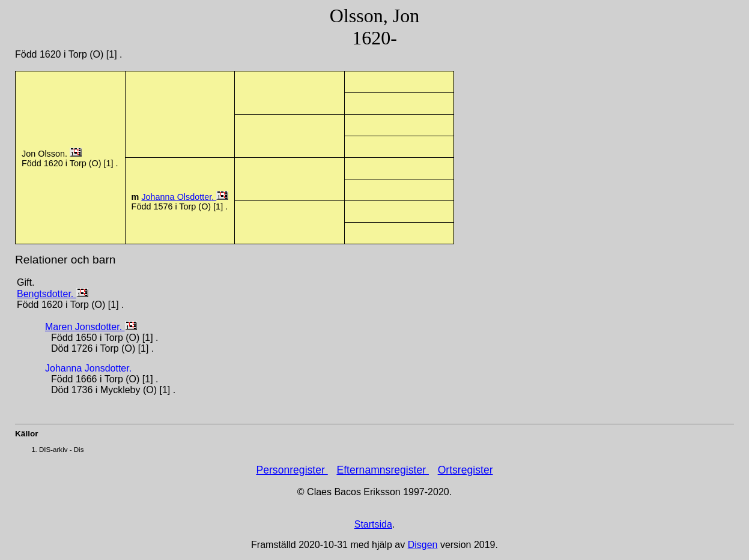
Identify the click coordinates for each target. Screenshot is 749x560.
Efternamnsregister (383, 470)
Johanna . (179, 197)
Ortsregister (465, 470)
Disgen (423, 545)
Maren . (85, 327)
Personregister (292, 470)
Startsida (373, 524)
